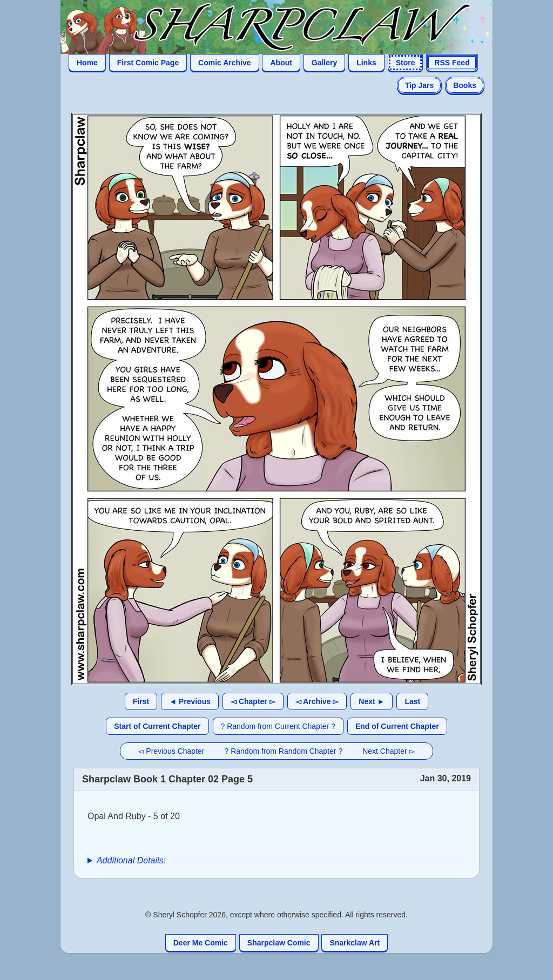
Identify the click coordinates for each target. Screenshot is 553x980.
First (141, 701)
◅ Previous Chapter (171, 751)
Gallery (324, 63)
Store (406, 63)
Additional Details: (131, 860)
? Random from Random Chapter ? (284, 751)
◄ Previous (190, 701)
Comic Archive (225, 63)
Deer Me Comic (201, 943)
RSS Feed (452, 63)
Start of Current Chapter (157, 726)
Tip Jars (419, 85)
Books (465, 85)
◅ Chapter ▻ (253, 701)
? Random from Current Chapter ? (278, 726)
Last (412, 701)
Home (87, 63)
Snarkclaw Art (355, 943)
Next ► (372, 701)
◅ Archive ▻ (317, 701)
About (281, 63)
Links (366, 63)
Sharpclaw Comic (279, 943)
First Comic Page (148, 63)
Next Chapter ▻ (389, 751)
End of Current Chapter (397, 726)
